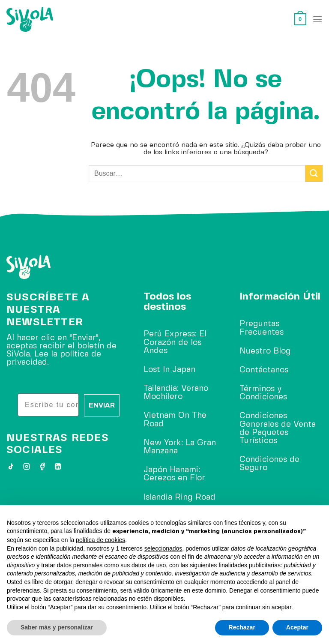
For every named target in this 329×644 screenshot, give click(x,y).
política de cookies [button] (100, 540)
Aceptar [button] (297, 627)
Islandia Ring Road (179, 497)
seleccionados (163, 548)
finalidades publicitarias (250, 565)
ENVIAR (102, 405)
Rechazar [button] (242, 627)
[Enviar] (314, 173)
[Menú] (317, 19)
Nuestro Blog (265, 351)
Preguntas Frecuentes (262, 328)
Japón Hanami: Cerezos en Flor (174, 474)
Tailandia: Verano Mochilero (176, 393)
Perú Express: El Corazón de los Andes (175, 342)
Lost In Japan (169, 370)
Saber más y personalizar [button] (57, 627)
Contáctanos (264, 370)
